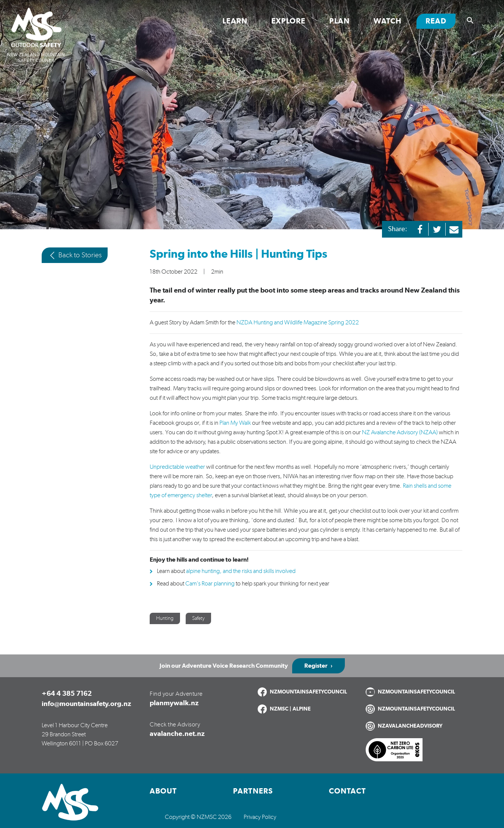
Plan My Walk (235, 423)
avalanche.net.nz (177, 734)
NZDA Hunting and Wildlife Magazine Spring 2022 (298, 322)
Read (441, 21)
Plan (340, 21)
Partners (253, 791)
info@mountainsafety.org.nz (86, 704)
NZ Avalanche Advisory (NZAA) (400, 432)
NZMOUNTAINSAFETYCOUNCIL (308, 692)
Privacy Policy (260, 817)
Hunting (165, 618)
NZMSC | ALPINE (290, 709)
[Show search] (470, 20)
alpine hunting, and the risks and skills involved (241, 571)
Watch (388, 21)
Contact (347, 791)
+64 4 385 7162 (67, 694)
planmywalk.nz (174, 703)
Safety (198, 618)
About (163, 791)
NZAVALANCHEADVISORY (410, 726)
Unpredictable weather (177, 467)
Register (316, 666)
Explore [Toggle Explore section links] (288, 21)
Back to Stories (75, 255)
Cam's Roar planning (210, 584)
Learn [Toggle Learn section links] (235, 21)
